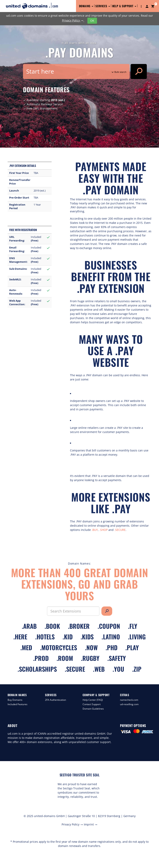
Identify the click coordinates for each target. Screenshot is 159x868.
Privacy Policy (73, 20)
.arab (29, 626)
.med (26, 647)
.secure (75, 669)
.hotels (45, 637)
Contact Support (92, 704)
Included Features (17, 704)
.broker (79, 626)
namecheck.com (129, 700)
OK (92, 21)
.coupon (109, 626)
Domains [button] (86, 6)
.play (132, 647)
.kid (68, 637)
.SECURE (120, 530)
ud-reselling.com (129, 704)
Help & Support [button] (124, 6)
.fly (133, 626)
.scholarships (37, 669)
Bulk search (119, 72)
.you (118, 669)
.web (99, 669)
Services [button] (103, 6)
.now (91, 647)
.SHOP (103, 530)
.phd (111, 647)
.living (137, 637)
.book (52, 626)
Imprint (91, 824)
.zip (137, 669)
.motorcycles (58, 647)
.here (20, 637)
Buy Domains (15, 700)
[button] (141, 6)
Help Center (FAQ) (93, 700)
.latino (111, 637)
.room (65, 658)
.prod (41, 658)
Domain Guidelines (93, 709)
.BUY (95, 530)
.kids (87, 637)
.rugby (90, 658)
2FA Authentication (55, 700)
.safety (117, 658)
